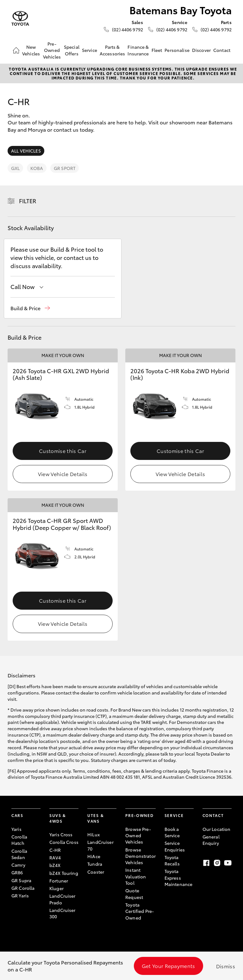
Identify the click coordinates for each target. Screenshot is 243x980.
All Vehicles (26, 151)
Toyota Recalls (172, 860)
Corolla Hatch (19, 840)
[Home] (16, 50)
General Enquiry (211, 840)
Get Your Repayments (168, 966)
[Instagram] (217, 863)
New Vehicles (31, 50)
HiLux (93, 834)
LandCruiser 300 (62, 913)
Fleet (157, 50)
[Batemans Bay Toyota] (20, 19)
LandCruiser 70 (100, 845)
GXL (15, 168)
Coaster (96, 872)
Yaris (16, 829)
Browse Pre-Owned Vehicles (138, 836)
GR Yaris (20, 895)
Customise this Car (63, 451)
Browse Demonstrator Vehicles (140, 856)
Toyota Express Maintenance (179, 878)
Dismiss (226, 966)
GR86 (17, 872)
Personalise (177, 50)
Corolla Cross (64, 842)
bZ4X (55, 865)
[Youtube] (228, 863)
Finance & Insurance (138, 50)
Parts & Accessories (112, 50)
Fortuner (59, 881)
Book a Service (172, 832)
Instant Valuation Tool (136, 876)
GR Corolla (23, 888)
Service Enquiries (175, 846)
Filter (28, 201)
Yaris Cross (61, 834)
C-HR (55, 850)
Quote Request (134, 894)
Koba (37, 168)
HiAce (94, 856)
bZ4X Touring (64, 873)
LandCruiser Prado (62, 899)
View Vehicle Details (63, 474)
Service (90, 50)
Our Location (217, 829)
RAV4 (55, 858)
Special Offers (72, 50)
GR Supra (21, 880)
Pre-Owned (139, 815)
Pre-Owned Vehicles (52, 50)
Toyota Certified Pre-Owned (140, 911)
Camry (18, 865)
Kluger (56, 888)
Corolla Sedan (19, 854)
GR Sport (65, 168)
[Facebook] (206, 863)
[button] (30, 308)
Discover (201, 50)
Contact (222, 50)
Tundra (95, 864)
